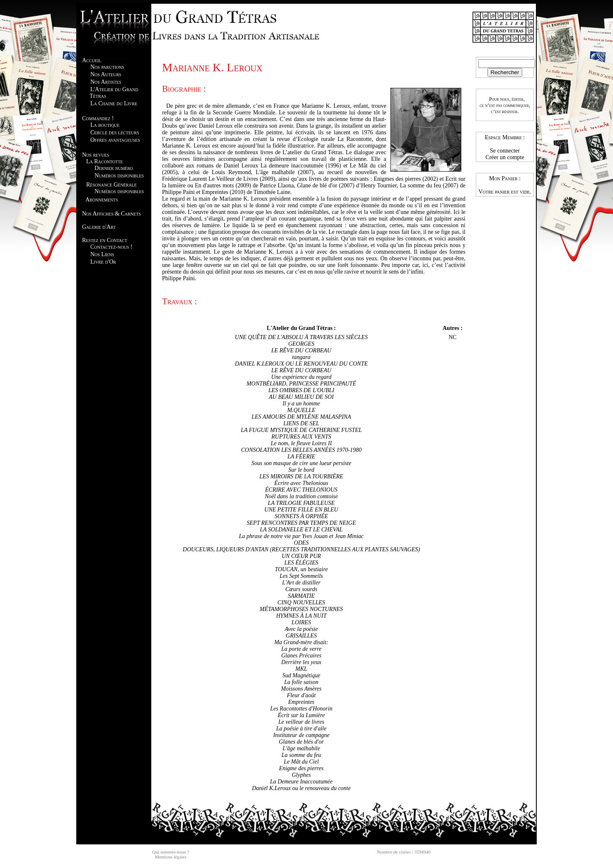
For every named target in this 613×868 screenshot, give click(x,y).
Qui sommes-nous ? (171, 852)
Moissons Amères (301, 689)
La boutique (105, 125)
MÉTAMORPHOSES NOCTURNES (302, 609)
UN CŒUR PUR (301, 556)
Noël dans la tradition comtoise (302, 496)
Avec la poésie (301, 629)
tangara (301, 357)
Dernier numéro (114, 168)
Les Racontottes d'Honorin (301, 709)
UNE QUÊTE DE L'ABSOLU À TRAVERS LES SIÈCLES (302, 337)
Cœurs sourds (301, 589)
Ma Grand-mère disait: (301, 642)
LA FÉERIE (301, 457)
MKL (302, 669)
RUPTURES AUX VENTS (301, 437)
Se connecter (505, 151)
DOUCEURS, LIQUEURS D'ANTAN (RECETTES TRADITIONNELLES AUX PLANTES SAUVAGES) (301, 549)
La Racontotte (104, 161)
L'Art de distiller (301, 583)
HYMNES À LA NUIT (301, 616)
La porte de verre (301, 649)
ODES (301, 543)
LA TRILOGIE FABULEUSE (301, 503)
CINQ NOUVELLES (302, 603)
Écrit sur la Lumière (301, 715)
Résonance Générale (111, 185)
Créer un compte (505, 157)
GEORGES (301, 344)
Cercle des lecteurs (115, 132)
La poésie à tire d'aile (301, 729)
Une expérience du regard (301, 377)
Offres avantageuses (115, 140)
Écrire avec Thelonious (301, 483)
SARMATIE (302, 596)
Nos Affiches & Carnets (111, 214)
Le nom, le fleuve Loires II (301, 443)
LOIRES (302, 622)
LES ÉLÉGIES (301, 563)
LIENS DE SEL (301, 423)
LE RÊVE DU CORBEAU (301, 350)
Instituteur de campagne (301, 735)
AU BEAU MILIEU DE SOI (301, 397)
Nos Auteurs (106, 74)
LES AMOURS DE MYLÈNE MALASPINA (301, 417)
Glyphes (301, 775)
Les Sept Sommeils (301, 576)
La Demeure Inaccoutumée (301, 782)
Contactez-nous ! (111, 247)
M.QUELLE (301, 410)
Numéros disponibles (119, 176)
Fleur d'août (301, 695)
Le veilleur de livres (301, 722)
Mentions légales (171, 857)
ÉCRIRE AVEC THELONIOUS (302, 490)
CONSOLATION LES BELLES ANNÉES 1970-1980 (301, 450)
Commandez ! (98, 118)
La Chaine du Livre (114, 103)
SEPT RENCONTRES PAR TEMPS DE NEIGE (301, 523)
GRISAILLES (302, 636)
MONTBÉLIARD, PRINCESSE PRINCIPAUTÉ (302, 384)
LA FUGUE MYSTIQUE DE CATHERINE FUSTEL (301, 430)
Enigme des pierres (301, 768)
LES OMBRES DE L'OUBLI (301, 390)
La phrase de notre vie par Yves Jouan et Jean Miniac (302, 536)
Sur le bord (301, 470)
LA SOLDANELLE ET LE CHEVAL (301, 530)
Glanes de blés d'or (301, 742)
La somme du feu (301, 755)
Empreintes (301, 702)
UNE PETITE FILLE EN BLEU (301, 510)
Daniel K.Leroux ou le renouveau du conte (301, 788)
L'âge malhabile (302, 748)
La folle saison (301, 682)
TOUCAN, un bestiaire (301, 569)
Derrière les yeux (302, 662)
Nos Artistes (106, 82)
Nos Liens (102, 254)
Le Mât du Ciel (301, 762)
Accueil (92, 60)
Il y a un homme (301, 404)
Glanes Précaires (301, 656)
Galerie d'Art (99, 227)
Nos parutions (107, 67)
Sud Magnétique (301, 675)
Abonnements (102, 200)
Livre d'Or (103, 262)
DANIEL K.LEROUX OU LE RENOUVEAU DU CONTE (302, 364)
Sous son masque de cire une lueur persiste (301, 463)
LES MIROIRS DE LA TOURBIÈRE (301, 476)
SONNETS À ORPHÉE (301, 516)
